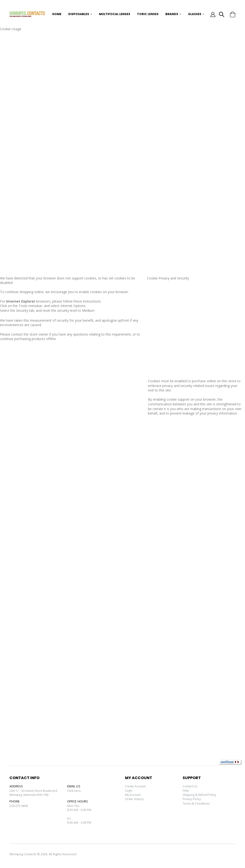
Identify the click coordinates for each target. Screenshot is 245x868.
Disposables (79, 14)
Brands (172, 14)
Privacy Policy (192, 799)
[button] (221, 15)
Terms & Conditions (197, 803)
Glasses (195, 14)
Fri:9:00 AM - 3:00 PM (79, 822)
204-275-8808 (19, 807)
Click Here (74, 791)
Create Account (136, 786)
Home (57, 14)
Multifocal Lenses (115, 14)
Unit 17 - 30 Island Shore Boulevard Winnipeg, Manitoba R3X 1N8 (35, 793)
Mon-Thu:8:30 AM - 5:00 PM (79, 809)
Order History (135, 799)
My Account (133, 795)
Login (129, 790)
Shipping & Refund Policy (201, 795)
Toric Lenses (148, 14)
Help (186, 790)
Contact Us (190, 786)
